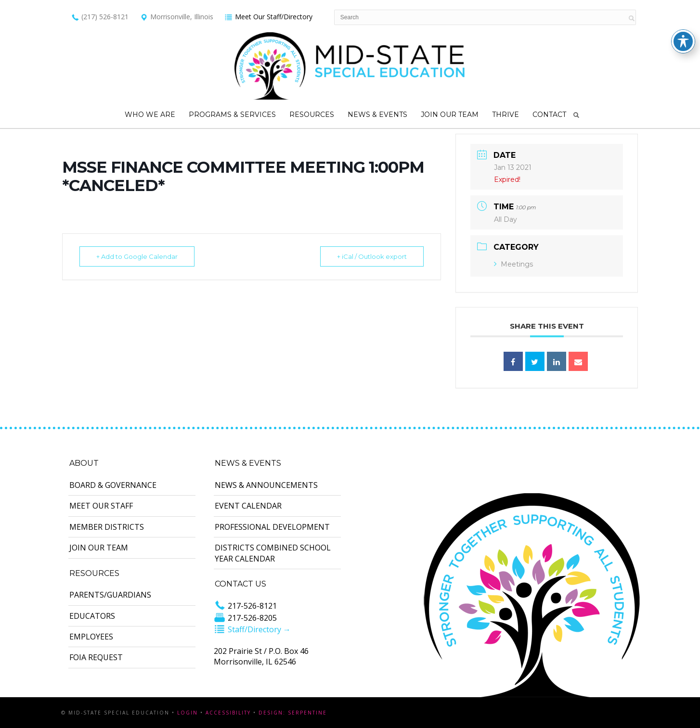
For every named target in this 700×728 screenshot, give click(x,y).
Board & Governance (113, 485)
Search (576, 115)
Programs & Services (232, 115)
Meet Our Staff (101, 506)
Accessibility (228, 713)
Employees (91, 637)
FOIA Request (96, 657)
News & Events (377, 115)
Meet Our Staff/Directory (268, 17)
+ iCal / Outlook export (372, 256)
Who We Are (150, 115)
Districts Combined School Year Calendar (273, 553)
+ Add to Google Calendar (137, 256)
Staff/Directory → (252, 629)
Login (188, 713)
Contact (549, 115)
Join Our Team (450, 115)
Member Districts (107, 527)
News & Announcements (266, 485)
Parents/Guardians (110, 595)
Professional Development (272, 527)
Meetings (513, 264)
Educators (92, 616)
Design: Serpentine (293, 713)
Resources (312, 115)
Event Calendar (248, 506)
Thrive (506, 115)
